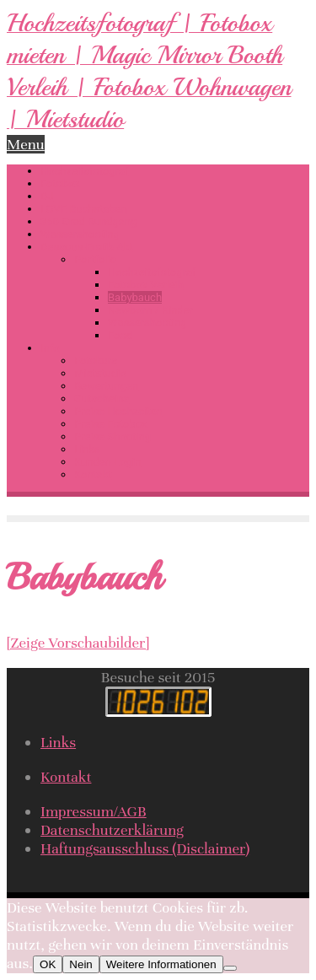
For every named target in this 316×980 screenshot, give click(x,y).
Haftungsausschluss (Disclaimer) (145, 848)
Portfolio (95, 259)
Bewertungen (106, 386)
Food (120, 335)
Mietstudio (100, 373)
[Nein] (230, 968)
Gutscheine (102, 398)
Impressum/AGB (94, 811)
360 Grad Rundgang (88, 221)
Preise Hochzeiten (118, 411)
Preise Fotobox (110, 424)
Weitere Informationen (161, 964)
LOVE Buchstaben (84, 209)
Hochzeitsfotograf (85, 171)
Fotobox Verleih (146, 285)
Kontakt (93, 474)
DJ (47, 196)
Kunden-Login (107, 462)
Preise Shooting (112, 436)
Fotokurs (96, 361)
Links (87, 449)
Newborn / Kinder (150, 310)
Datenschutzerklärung (112, 830)
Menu (26, 144)
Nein (80, 964)
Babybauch (135, 297)
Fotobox (60, 183)
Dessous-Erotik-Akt (87, 247)
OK (48, 964)
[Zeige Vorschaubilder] (78, 643)
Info (50, 348)
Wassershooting (80, 234)
